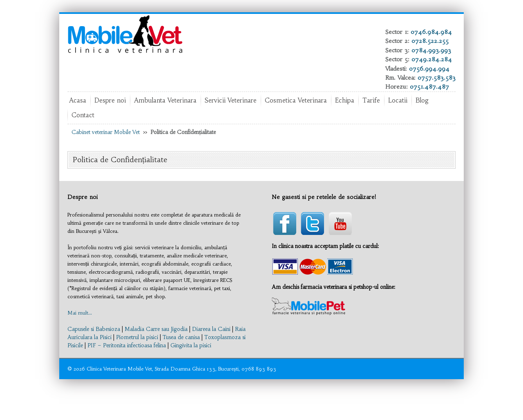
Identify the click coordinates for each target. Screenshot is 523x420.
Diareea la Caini (211, 329)
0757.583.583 (437, 78)
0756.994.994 (429, 69)
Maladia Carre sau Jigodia (156, 329)
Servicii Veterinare (231, 100)
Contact (83, 115)
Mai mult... (80, 313)
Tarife (371, 100)
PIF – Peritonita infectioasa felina (127, 345)
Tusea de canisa (181, 337)
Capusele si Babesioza (94, 329)
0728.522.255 (430, 41)
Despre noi (110, 100)
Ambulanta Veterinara (165, 100)
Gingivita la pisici (191, 345)
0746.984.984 (431, 32)
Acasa (78, 100)
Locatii (398, 100)
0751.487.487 (429, 87)
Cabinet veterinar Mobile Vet (106, 132)
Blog (422, 100)
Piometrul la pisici (137, 337)
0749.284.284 (432, 59)
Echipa (345, 100)
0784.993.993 (431, 50)
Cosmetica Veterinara (296, 100)
